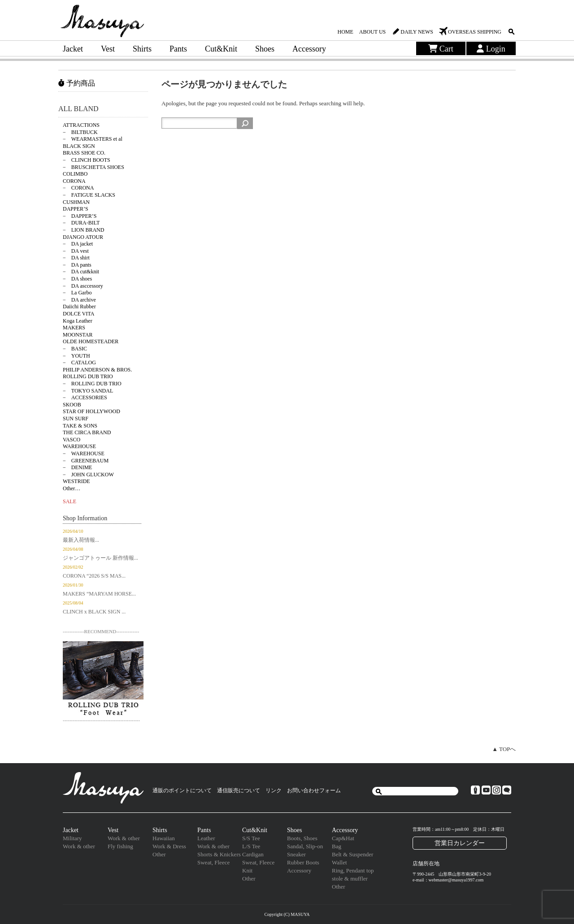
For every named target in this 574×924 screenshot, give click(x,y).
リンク (274, 790)
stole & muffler (350, 879)
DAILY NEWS (417, 32)
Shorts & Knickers (219, 854)
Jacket (73, 49)
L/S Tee (251, 846)
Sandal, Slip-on (305, 846)
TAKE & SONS (80, 426)
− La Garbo (77, 293)
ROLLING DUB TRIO (88, 376)
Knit (247, 870)
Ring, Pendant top (353, 870)
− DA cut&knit (81, 272)
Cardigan (253, 854)
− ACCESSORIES (85, 397)
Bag (337, 846)
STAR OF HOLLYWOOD (91, 411)
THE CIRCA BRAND (87, 432)
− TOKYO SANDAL (88, 391)
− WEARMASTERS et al (93, 139)
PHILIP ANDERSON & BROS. (97, 370)
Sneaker (296, 854)
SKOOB (72, 405)
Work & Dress (169, 846)
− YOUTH (76, 356)
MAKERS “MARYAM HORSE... (99, 594)
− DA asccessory (83, 286)
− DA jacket (78, 244)
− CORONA (78, 188)
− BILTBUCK (80, 132)
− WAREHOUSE (84, 453)
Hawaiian (164, 838)
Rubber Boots (303, 862)
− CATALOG (79, 363)
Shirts (142, 49)
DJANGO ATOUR (83, 237)
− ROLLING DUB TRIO (92, 384)
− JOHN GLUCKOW (88, 475)
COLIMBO (75, 174)
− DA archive (79, 300)
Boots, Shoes (302, 838)
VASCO (72, 440)
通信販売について (239, 790)
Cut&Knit (221, 49)
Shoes (265, 49)
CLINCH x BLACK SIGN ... (94, 612)
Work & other (79, 846)
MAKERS (74, 328)
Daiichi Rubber (79, 307)
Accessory (309, 49)
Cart (441, 49)
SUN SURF (76, 419)
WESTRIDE (76, 481)
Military (72, 838)
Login (491, 49)
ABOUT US (372, 32)
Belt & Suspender (352, 854)
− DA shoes (77, 279)
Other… (72, 488)
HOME (345, 32)
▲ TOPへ (504, 749)
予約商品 (77, 83)
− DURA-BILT (81, 223)
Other (159, 854)
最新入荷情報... (81, 540)
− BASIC (75, 349)
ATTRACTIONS (81, 125)
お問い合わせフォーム (314, 790)
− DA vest (76, 251)
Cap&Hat (343, 838)
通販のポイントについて (182, 790)
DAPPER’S (76, 209)
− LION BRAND (83, 230)
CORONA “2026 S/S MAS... (94, 576)
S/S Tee (251, 838)
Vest (108, 49)
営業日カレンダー (460, 843)
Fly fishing (120, 846)
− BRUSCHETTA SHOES (93, 167)
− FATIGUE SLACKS (89, 195)
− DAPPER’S (80, 216)
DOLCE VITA (78, 314)
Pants (178, 49)
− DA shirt (76, 258)
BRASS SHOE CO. (84, 153)
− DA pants (77, 265)
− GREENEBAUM (86, 461)
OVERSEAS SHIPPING (475, 32)
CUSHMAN (76, 202)
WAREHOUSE (79, 446)
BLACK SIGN (79, 146)
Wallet (339, 862)
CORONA (74, 181)
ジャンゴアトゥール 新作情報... (100, 558)
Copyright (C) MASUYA (287, 914)
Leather (206, 838)
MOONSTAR (78, 335)
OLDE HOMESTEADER (91, 341)
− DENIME (77, 467)
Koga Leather (78, 321)
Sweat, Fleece (213, 862)
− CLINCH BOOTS (87, 160)
